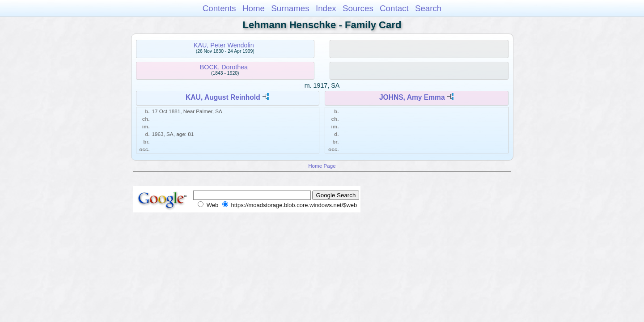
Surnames (290, 8)
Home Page (322, 166)
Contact (394, 8)
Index (326, 8)
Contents (219, 8)
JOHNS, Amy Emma (412, 97)
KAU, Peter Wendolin (224, 45)
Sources (358, 8)
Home (254, 8)
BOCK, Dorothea (224, 67)
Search (428, 8)
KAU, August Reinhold (223, 97)
